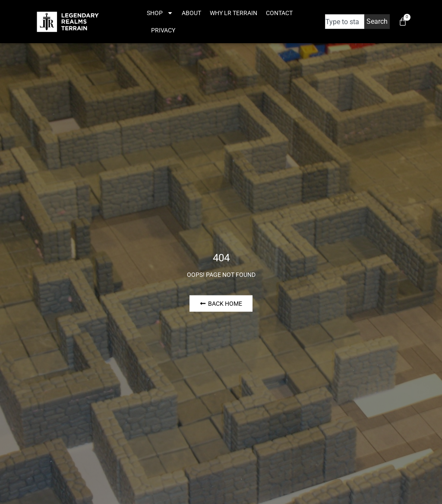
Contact (279, 13)
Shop (160, 13)
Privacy (163, 30)
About (191, 13)
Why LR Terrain (234, 13)
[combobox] (345, 22)
